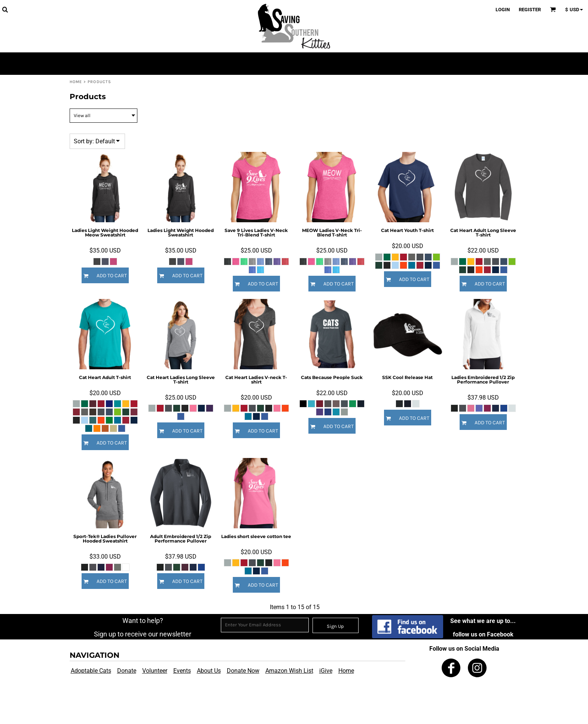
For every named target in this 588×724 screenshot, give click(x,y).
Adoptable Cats (91, 671)
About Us (209, 671)
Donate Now (243, 671)
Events (182, 671)
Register (530, 10)
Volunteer (155, 671)
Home (76, 82)
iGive (326, 671)
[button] (5, 9)
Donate (127, 671)
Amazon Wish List (289, 671)
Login (503, 10)
